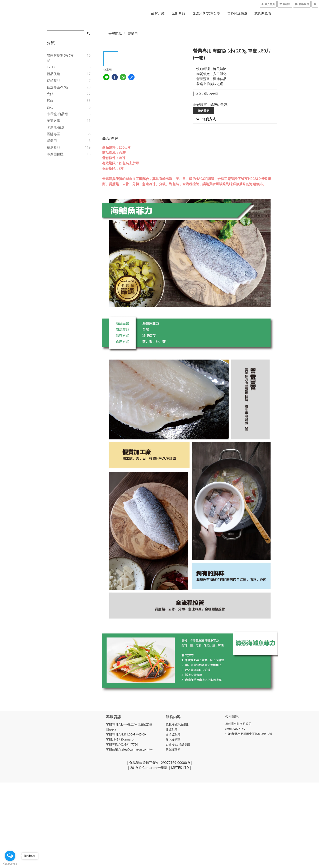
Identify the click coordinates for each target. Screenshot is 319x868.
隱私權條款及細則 (178, 724)
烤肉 (50, 101)
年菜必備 (53, 121)
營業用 (52, 141)
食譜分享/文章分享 (206, 13)
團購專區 (53, 134)
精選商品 (53, 147)
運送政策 (172, 729)
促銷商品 (53, 80)
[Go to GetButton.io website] (10, 864)
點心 (50, 107)
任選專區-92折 (58, 87)
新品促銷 (53, 74)
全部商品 (178, 13)
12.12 (51, 67)
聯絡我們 (203, 111)
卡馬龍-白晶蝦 (57, 114)
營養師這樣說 (237, 13)
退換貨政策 (173, 734)
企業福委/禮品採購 (178, 744)
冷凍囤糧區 (55, 154)
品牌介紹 (158, 13)
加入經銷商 (173, 739)
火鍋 (50, 94)
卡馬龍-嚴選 (56, 127)
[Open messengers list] (10, 856)
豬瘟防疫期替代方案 (60, 58)
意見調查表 (263, 13)
